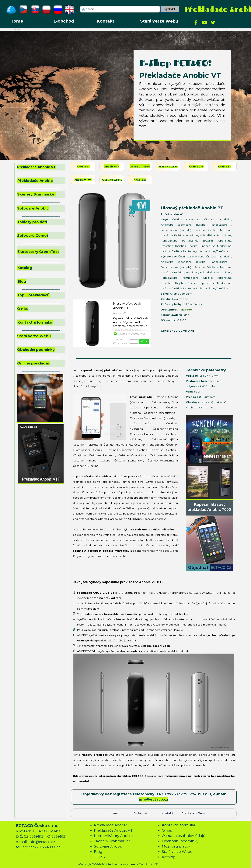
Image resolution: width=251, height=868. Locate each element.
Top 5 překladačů (33, 295)
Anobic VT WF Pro (112, 180)
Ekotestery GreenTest (38, 252)
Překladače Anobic (110, 825)
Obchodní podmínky (36, 350)
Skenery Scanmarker (37, 194)
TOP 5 (99, 857)
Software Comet (33, 236)
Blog (22, 281)
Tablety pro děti (32, 222)
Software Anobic (33, 208)
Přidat (144, 341)
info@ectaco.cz (154, 799)
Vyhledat (170, 9)
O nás (22, 309)
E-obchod (64, 21)
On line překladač (34, 363)
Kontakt (106, 21)
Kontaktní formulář (35, 322)
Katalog (25, 268)
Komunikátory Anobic (113, 836)
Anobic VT (83, 167)
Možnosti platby (176, 846)
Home (17, 21)
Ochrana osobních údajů (184, 836)
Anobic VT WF (83, 180)
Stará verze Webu (159, 21)
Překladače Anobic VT (37, 167)
